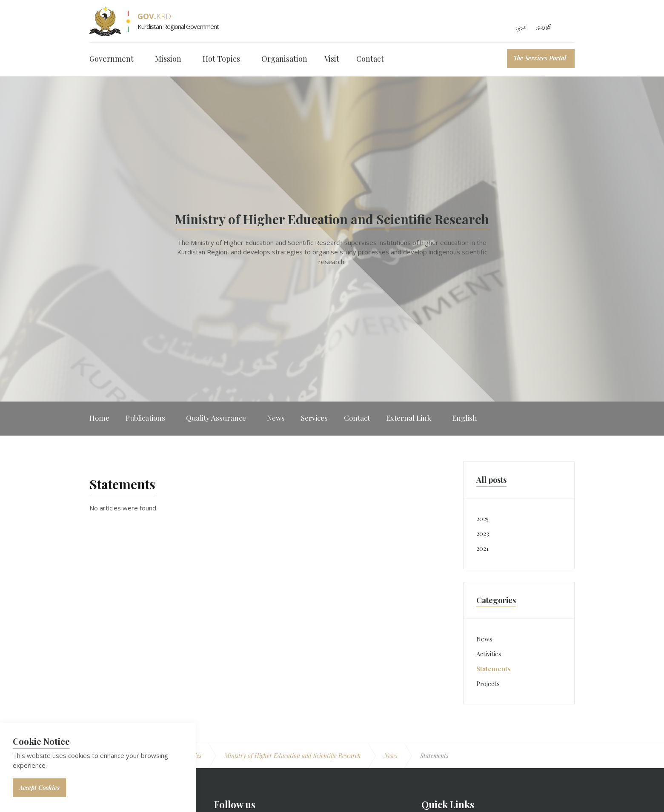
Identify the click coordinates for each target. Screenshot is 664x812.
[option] (332, 239)
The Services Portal (540, 58)
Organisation (284, 59)
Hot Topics (221, 59)
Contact (370, 59)
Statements (494, 669)
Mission (168, 59)
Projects (488, 684)
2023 (483, 533)
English (465, 418)
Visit (332, 59)
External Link (409, 418)
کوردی (543, 27)
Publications (145, 418)
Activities (489, 654)
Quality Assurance (216, 418)
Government (112, 59)
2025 (482, 519)
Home (99, 418)
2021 (482, 548)
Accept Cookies (39, 788)
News (276, 418)
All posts (491, 480)
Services (314, 418)
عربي (521, 27)
